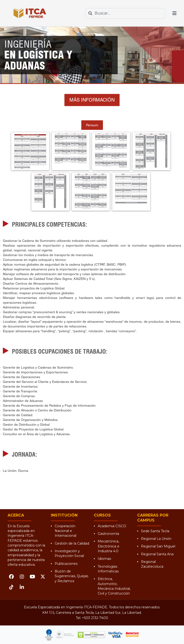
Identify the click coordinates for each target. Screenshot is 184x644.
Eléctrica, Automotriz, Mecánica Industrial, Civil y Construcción (114, 586)
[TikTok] (11, 587)
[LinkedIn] (22, 587)
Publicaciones (66, 564)
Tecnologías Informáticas (108, 569)
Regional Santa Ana (157, 554)
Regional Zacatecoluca (152, 564)
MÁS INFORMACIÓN (92, 100)
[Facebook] (11, 577)
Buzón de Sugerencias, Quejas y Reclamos (71, 576)
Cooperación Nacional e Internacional (65, 531)
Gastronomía (108, 534)
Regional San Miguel (158, 546)
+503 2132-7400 (95, 618)
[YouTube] (32, 577)
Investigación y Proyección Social (69, 553)
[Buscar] (90, 13)
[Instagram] (22, 577)
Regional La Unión (156, 539)
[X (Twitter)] (43, 577)
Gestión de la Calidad (72, 543)
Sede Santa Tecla (155, 531)
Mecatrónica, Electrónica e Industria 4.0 (109, 546)
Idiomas (104, 559)
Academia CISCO (112, 526)
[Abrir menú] (174, 13)
